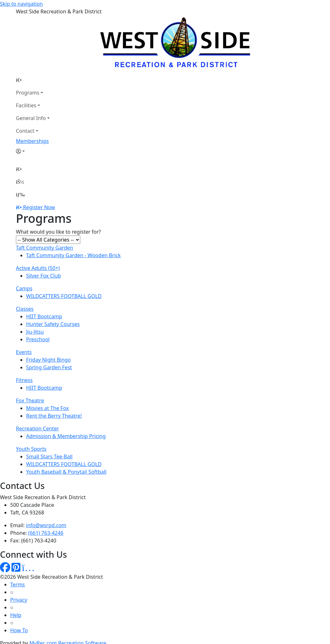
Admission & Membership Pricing (66, 436)
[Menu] (20, 195)
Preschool (38, 339)
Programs (28, 93)
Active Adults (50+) (38, 268)
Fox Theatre (30, 400)
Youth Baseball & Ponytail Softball (66, 472)
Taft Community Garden (44, 248)
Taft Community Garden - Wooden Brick (73, 255)
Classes (25, 309)
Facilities (26, 105)
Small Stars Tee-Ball (49, 456)
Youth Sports (31, 449)
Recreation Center (37, 428)
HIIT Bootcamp (44, 316)
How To (19, 630)
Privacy (19, 600)
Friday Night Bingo (48, 360)
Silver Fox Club (43, 276)
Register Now (39, 207)
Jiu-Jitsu (35, 332)
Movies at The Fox (47, 408)
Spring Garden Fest (49, 367)
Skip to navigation (21, 4)
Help (16, 615)
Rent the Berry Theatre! (54, 416)
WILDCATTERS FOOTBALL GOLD (64, 296)
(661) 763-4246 (46, 533)
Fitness (24, 380)
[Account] (33, 151)
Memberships (32, 141)
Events (24, 352)
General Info (31, 118)
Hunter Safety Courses (53, 324)
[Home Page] (33, 80)
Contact (25, 131)
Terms (18, 584)
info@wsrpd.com (46, 525)
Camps (24, 288)
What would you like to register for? (58, 232)
